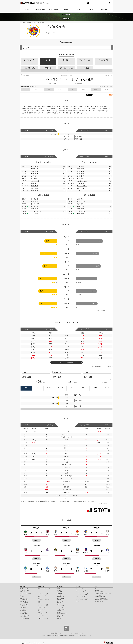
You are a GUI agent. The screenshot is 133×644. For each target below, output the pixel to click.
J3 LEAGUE (60, 586)
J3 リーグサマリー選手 (81, 600)
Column (78, 9)
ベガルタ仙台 (50, 80)
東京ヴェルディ (23, 598)
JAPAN (66, 9)
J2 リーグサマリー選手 (81, 595)
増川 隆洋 (80, 174)
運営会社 (74, 633)
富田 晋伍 (35, 183)
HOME (27, 9)
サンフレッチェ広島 (24, 615)
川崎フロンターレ (24, 601)
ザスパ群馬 (60, 592)
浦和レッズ (22, 592)
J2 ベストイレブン (80, 597)
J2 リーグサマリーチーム (82, 593)
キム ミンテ (35, 181)
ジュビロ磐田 (41, 609)
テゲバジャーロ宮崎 (43, 618)
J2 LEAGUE (41, 586)
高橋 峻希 (80, 169)
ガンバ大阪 (22, 609)
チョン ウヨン (82, 186)
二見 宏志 (35, 176)
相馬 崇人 (80, 179)
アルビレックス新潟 (43, 606)
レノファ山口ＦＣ (61, 608)
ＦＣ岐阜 (59, 600)
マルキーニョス (82, 181)
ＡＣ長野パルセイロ (62, 597)
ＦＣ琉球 (59, 618)
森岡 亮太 (80, 188)
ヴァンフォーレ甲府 (43, 604)
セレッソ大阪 (23, 611)
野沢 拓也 (35, 186)
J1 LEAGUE (22, 586)
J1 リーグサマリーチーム (82, 589)
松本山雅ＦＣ (60, 595)
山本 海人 (80, 166)
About (91, 9)
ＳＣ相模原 (60, 593)
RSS (111, 95)
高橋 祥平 (80, 176)
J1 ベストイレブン (80, 592)
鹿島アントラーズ (24, 589)
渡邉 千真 (80, 214)
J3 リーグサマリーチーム (82, 598)
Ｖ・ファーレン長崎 (24, 618)
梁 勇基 (34, 179)
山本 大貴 (35, 214)
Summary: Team (40, 9)
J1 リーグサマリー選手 (81, 590)
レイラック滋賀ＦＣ (62, 601)
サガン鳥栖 (41, 615)
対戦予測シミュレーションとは (102, 600)
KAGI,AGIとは (98, 595)
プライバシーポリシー (65, 633)
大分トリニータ (42, 617)
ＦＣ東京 (22, 597)
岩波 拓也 (80, 171)
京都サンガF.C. (23, 608)
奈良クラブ (60, 604)
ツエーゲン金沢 (61, 598)
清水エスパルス (23, 604)
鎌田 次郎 (35, 171)
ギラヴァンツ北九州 (62, 614)
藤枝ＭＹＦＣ (41, 611)
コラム (96, 589)
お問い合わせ (80, 633)
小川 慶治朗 (81, 211)
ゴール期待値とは (99, 601)
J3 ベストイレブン (80, 601)
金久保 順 (35, 206)
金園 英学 (35, 188)
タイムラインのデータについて (103, 311)
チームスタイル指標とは (100, 598)
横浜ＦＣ (40, 601)
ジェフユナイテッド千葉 (25, 593)
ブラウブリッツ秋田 (43, 593)
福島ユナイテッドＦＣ (62, 589)
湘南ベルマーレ (42, 603)
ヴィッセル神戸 (84, 80)
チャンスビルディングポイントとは (102, 367)
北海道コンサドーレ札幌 (44, 589)
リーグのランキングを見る (66, 362)
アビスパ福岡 (23, 617)
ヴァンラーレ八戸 (43, 590)
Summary (78, 586)
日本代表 (97, 590)
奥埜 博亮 (35, 191)
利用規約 (52, 633)
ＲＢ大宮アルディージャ (44, 600)
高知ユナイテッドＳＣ (62, 612)
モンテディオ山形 (43, 595)
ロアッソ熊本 (60, 615)
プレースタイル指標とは (100, 597)
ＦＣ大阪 (59, 603)
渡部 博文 (35, 174)
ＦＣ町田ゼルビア (24, 600)
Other (96, 586)
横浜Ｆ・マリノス (24, 603)
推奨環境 (57, 633)
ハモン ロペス (36, 211)
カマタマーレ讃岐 (61, 609)
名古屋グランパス (24, 606)
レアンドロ (80, 191)
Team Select (104, 9)
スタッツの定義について (105, 504)
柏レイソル (22, 595)
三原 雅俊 (80, 183)
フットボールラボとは (100, 592)
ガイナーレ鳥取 (61, 606)
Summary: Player (53, 9)
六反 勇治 (35, 166)
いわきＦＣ (41, 597)
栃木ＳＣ (59, 590)
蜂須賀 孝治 (35, 169)
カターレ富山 (41, 608)
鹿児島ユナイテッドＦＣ (63, 617)
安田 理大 (80, 206)
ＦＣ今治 (40, 614)
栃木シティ (41, 598)
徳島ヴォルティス (43, 612)
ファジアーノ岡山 (24, 614)
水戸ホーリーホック (24, 590)
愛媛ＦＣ (59, 611)
